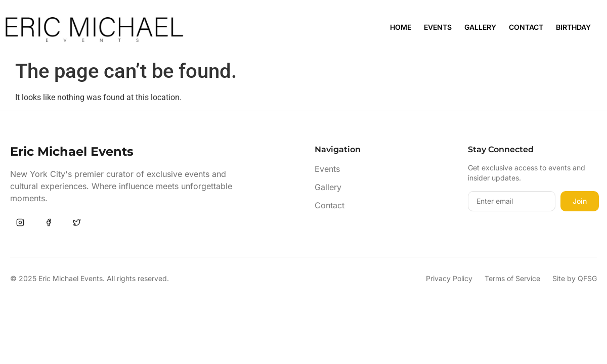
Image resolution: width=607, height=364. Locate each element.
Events (438, 27)
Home (401, 27)
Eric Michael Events (72, 151)
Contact (526, 27)
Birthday (573, 27)
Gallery (480, 27)
